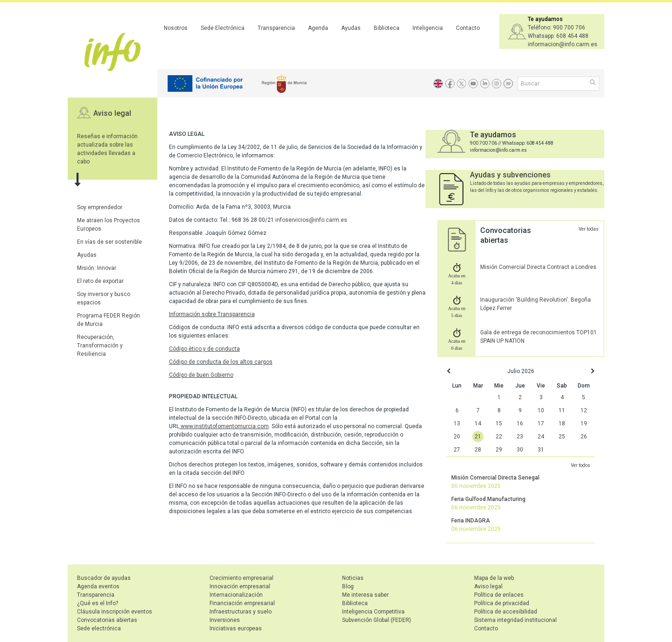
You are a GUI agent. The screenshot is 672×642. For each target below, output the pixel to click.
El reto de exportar (100, 281)
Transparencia (276, 28)
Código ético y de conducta (204, 349)
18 (562, 423)
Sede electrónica (99, 628)
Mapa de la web (494, 578)
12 (584, 410)
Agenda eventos (98, 586)
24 (541, 437)
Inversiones (225, 620)
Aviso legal (112, 113)
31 (541, 450)
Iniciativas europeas (236, 628)
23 (520, 437)
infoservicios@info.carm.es (311, 220)
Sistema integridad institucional (515, 620)
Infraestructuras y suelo (241, 612)
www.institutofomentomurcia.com (225, 426)
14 (478, 423)
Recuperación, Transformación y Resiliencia (100, 346)
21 (478, 437)
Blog (348, 586)
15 (499, 423)
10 (541, 410)
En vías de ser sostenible (109, 242)
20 (457, 437)
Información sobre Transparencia (212, 314)
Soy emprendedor (100, 207)
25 (562, 437)
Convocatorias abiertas (107, 620)
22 (499, 437)
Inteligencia (428, 28)
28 (478, 450)
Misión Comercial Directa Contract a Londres (538, 267)
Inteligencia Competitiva (373, 612)
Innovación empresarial (240, 586)
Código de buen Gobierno (201, 375)
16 (520, 423)
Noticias (353, 578)
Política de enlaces (499, 595)
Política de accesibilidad (506, 612)
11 (562, 410)
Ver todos (581, 465)
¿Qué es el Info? (98, 603)
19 (584, 423)
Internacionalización (236, 595)
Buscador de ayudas (104, 578)
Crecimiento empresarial (241, 578)
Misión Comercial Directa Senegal (495, 478)
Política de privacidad (502, 603)
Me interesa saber (365, 595)
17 (541, 423)
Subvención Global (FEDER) (377, 620)
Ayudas (351, 28)
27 (457, 450)
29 (499, 450)
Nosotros (176, 28)
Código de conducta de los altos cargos (221, 362)
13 (457, 423)
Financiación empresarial (242, 603)
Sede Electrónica (223, 28)
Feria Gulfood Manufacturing (488, 499)
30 (520, 450)
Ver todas (589, 229)
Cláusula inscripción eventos (115, 612)
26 (584, 437)
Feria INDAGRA (471, 521)
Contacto (468, 28)
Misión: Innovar (97, 268)
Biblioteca (387, 28)
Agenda (318, 28)
